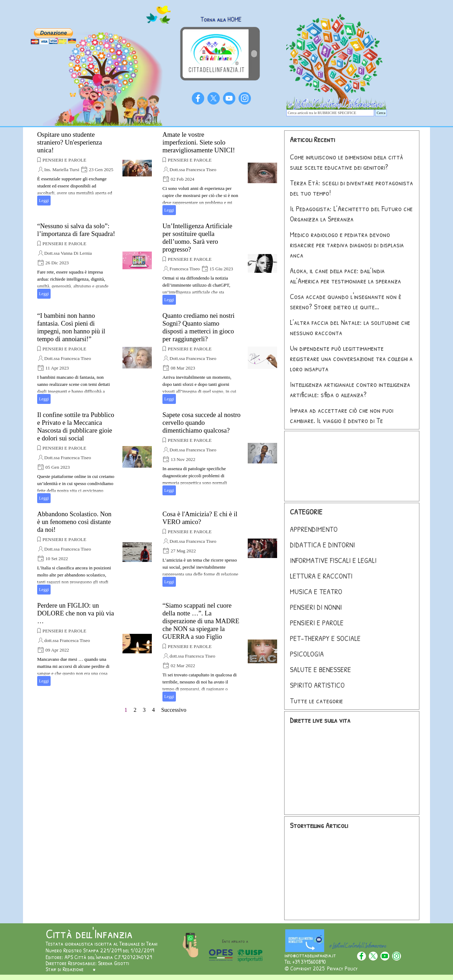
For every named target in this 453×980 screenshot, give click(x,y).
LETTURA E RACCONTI (321, 576)
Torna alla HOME (221, 19)
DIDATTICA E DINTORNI (322, 545)
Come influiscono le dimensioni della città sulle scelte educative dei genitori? (346, 162)
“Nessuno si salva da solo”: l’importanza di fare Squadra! (76, 230)
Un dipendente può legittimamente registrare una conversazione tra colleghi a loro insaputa (351, 358)
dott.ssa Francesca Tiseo (67, 640)
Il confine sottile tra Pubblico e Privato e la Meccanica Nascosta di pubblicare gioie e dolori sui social (76, 426)
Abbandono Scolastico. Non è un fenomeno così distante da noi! (74, 522)
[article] (94, 168)
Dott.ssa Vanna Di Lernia (68, 253)
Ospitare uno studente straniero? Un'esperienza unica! (70, 142)
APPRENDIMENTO (314, 529)
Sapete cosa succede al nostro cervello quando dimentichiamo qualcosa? (202, 423)
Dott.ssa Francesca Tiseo (193, 170)
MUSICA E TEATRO (316, 592)
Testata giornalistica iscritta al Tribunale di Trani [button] (102, 944)
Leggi (44, 201)
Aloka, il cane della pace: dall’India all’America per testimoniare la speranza (345, 276)
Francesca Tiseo (185, 269)
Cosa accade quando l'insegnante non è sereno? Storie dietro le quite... (346, 302)
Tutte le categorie (316, 701)
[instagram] (245, 98)
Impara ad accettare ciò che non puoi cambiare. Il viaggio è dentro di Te (342, 415)
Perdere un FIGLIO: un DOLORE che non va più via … (76, 613)
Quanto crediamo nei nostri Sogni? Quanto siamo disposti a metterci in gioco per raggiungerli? (199, 327)
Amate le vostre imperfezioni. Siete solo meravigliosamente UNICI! (199, 142)
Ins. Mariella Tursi (62, 170)
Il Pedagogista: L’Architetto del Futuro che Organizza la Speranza (351, 214)
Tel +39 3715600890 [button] (305, 962)
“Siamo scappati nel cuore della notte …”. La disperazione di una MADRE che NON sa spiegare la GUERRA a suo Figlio (201, 621)
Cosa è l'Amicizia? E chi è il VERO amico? (200, 518)
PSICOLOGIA (307, 654)
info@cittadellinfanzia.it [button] (310, 955)
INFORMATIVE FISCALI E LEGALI (333, 560)
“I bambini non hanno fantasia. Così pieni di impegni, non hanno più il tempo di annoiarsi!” (71, 327)
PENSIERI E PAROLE (64, 160)
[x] (214, 98)
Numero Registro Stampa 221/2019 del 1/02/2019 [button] (100, 950)
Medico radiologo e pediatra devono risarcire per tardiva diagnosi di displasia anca (347, 245)
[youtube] (229, 98)
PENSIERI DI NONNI (316, 607)
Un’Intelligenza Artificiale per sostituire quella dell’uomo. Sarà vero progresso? (197, 238)
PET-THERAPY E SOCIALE (325, 638)
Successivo (174, 710)
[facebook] (198, 98)
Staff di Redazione (65, 969)
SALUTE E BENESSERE (320, 669)
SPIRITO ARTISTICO (317, 685)
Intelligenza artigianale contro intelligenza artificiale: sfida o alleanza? (350, 389)
